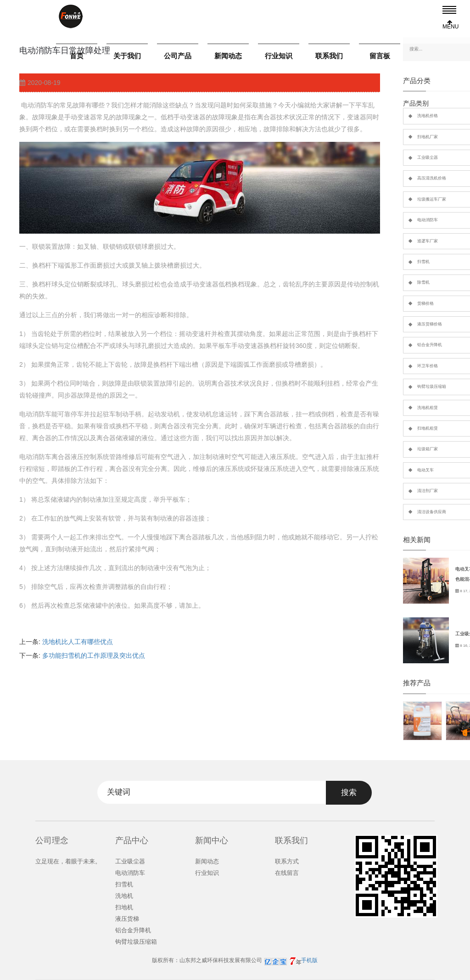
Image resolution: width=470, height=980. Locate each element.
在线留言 (287, 873)
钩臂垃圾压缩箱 (136, 942)
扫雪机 (124, 884)
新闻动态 (228, 56)
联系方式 (287, 861)
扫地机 (124, 907)
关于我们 (127, 56)
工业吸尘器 (130, 861)
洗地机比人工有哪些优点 (78, 642)
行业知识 (279, 56)
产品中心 (132, 840)
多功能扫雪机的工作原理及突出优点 (94, 655)
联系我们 (329, 56)
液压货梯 (127, 919)
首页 (77, 56)
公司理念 (52, 840)
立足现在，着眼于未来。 (68, 861)
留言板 (380, 56)
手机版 (309, 960)
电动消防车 (130, 873)
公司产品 (178, 56)
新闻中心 (212, 840)
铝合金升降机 (133, 930)
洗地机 (124, 896)
